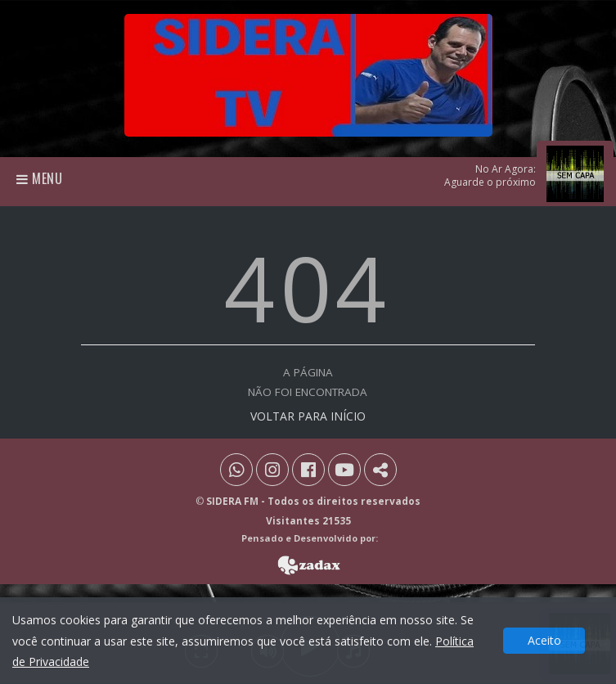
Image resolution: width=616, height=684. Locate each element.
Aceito (544, 640)
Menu (40, 178)
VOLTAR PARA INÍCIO (308, 416)
